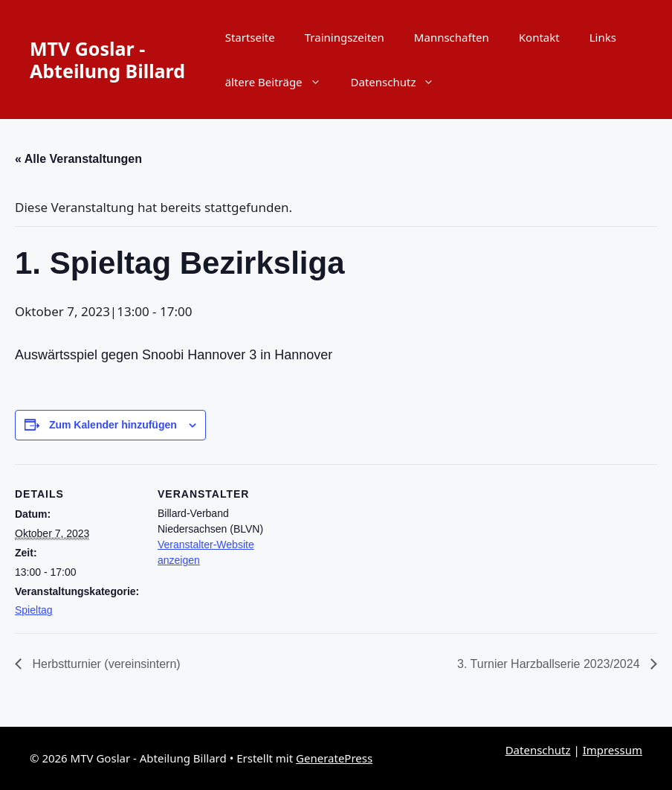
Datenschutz (400, 82)
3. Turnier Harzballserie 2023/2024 (550, 664)
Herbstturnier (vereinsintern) (105, 664)
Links (603, 37)
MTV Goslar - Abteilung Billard (107, 60)
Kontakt (539, 37)
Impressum (613, 750)
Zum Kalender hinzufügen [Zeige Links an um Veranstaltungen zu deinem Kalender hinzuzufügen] (113, 425)
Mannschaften (452, 37)
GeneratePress (334, 758)
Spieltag (34, 610)
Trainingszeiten (345, 37)
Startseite (250, 37)
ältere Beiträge (281, 82)
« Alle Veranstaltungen (78, 159)
